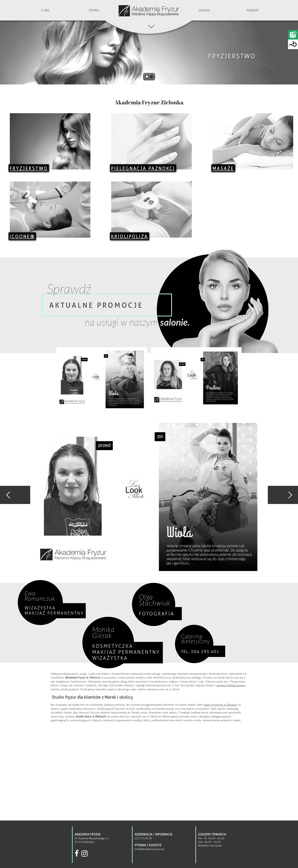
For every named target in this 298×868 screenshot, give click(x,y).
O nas (45, 10)
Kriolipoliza (129, 237)
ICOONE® (22, 237)
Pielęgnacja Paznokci (143, 169)
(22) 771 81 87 (143, 838)
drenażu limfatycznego (231, 685)
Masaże (223, 169)
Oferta (94, 10)
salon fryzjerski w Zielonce (221, 705)
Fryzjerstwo (29, 169)
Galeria (204, 10)
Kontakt (253, 10)
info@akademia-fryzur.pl (149, 849)
